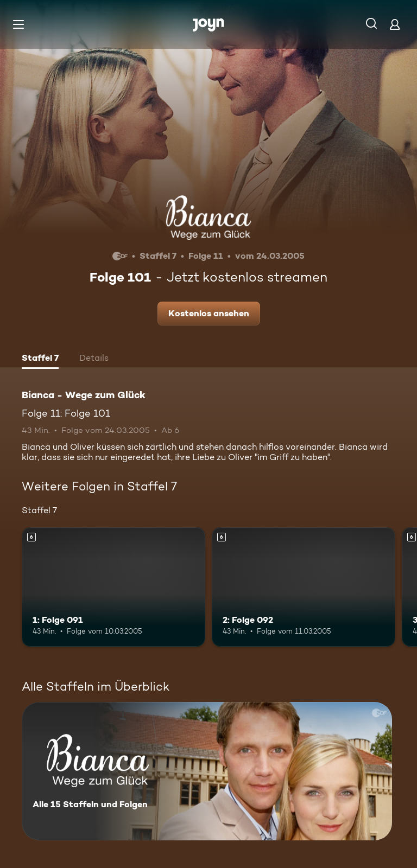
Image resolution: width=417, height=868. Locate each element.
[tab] (40, 359)
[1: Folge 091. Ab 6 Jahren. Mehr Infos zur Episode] (113, 587)
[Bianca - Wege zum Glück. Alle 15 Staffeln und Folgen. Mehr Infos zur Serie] (207, 771)
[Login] (395, 24)
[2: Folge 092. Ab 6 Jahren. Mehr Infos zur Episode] (304, 587)
